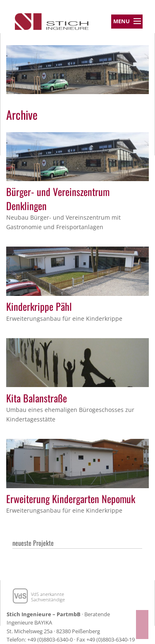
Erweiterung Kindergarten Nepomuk (71, 499)
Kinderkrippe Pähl (39, 306)
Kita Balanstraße (37, 398)
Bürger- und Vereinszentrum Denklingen (58, 199)
